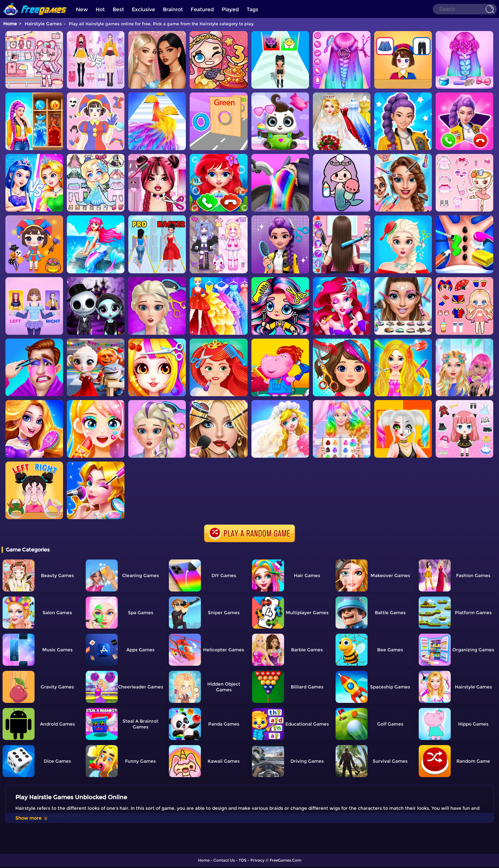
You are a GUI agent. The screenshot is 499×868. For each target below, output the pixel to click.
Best (118, 9)
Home (10, 24)
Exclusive (143, 9)
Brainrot (173, 9)
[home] (35, 2)
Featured (202, 9)
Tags (252, 9)
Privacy (257, 860)
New (82, 9)
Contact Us (224, 860)
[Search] (465, 9)
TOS (243, 860)
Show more (32, 818)
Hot (100, 9)
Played (230, 9)
